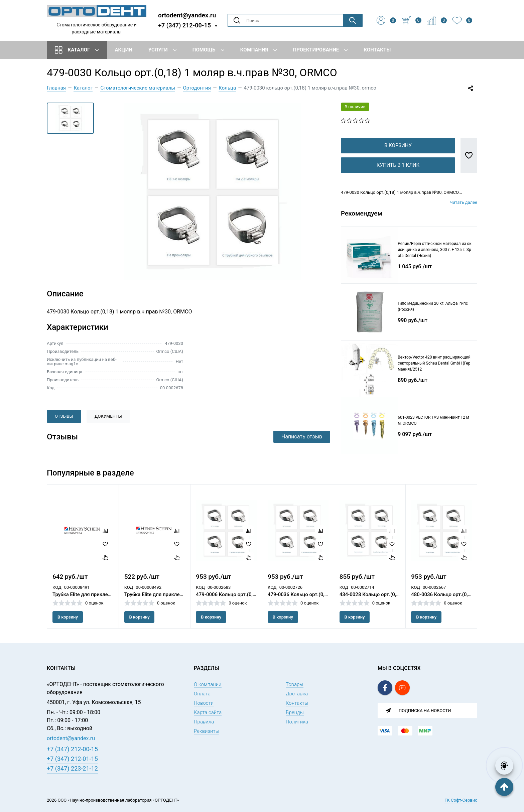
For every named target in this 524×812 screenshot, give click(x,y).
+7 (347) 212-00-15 (184, 25)
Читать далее (464, 213)
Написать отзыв (302, 437)
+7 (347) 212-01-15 (72, 759)
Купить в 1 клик (398, 176)
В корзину (398, 156)
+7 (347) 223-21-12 (72, 768)
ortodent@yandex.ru (187, 15)
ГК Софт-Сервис (461, 800)
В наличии (355, 107)
